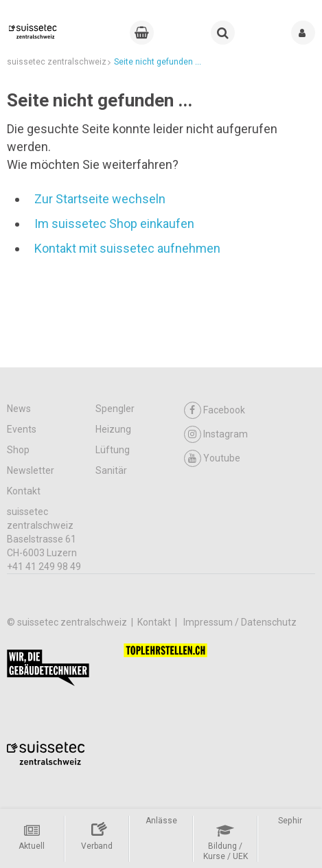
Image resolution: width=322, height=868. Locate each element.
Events (22, 429)
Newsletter (31, 470)
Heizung (113, 429)
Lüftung (113, 450)
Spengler (115, 409)
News (19, 409)
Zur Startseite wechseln (100, 199)
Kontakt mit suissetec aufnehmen (127, 248)
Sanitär (111, 470)
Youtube (212, 458)
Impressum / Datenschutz (240, 622)
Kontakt (24, 491)
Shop (18, 450)
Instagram (216, 434)
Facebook (215, 410)
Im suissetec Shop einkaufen (114, 224)
